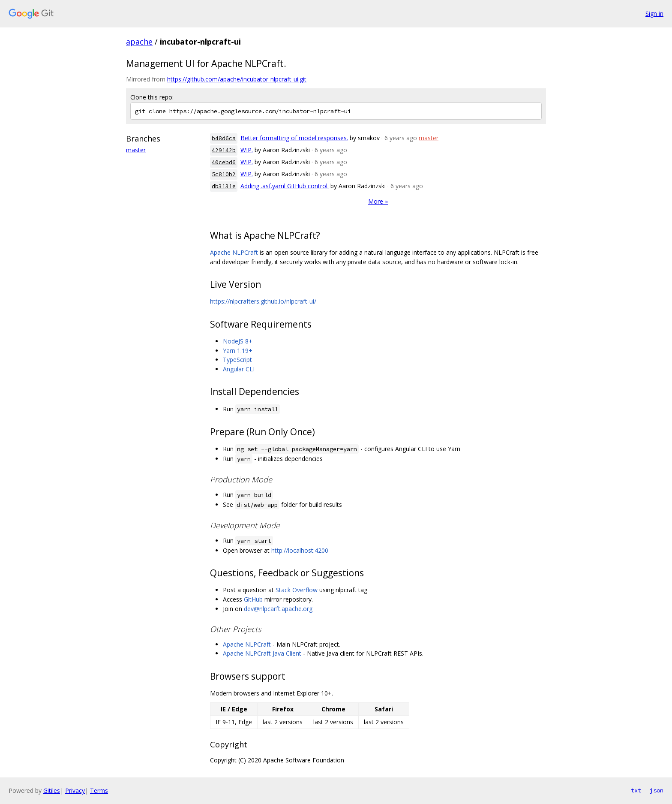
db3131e (224, 186)
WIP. (247, 150)
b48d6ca (224, 138)
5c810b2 (224, 174)
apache (139, 42)
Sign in (654, 14)
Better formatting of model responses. (294, 138)
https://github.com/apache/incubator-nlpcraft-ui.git (237, 79)
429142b (224, 150)
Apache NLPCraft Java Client (262, 653)
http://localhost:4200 (300, 550)
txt (636, 790)
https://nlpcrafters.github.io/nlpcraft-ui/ (263, 301)
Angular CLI (239, 369)
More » (378, 201)
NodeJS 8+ (238, 341)
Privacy (75, 790)
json (657, 790)
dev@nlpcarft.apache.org (278, 609)
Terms (99, 790)
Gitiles (52, 790)
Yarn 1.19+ (238, 351)
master (136, 150)
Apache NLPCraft (234, 252)
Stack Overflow (297, 590)
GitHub (253, 599)
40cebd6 (224, 162)
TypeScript (237, 360)
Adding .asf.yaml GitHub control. (285, 186)
